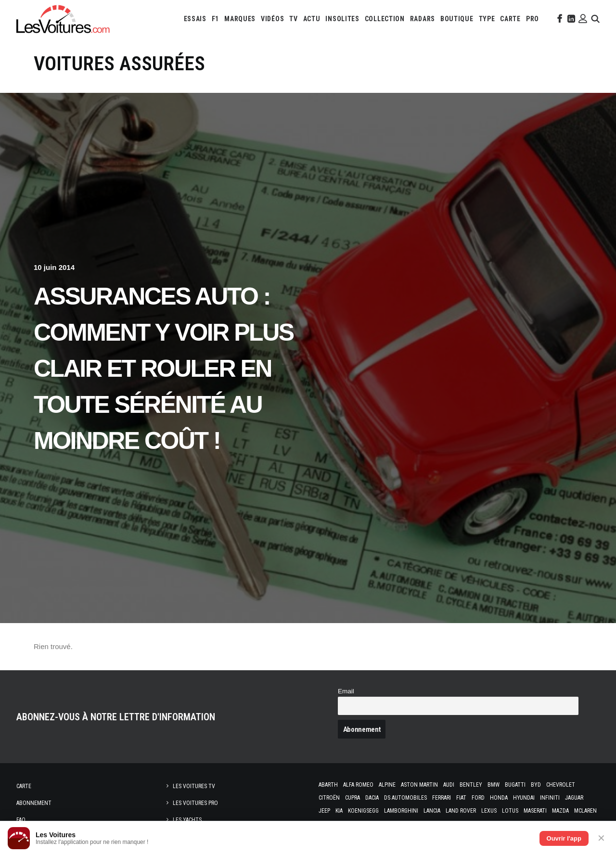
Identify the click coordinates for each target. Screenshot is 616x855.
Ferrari (442, 798)
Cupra (353, 798)
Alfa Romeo (358, 785)
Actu (312, 19)
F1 (215, 19)
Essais (195, 19)
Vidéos (272, 19)
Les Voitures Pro (195, 803)
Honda (499, 798)
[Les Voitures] (63, 19)
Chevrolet (561, 785)
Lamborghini (401, 811)
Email (346, 691)
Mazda (560, 811)
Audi (449, 785)
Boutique (457, 19)
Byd (536, 785)
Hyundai (524, 798)
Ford (478, 798)
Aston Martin (419, 785)
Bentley (471, 785)
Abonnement (34, 803)
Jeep (324, 811)
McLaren (585, 811)
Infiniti (550, 798)
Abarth (328, 785)
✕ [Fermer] (601, 838)
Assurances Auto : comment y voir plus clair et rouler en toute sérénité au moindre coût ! (164, 369)
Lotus (510, 811)
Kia (339, 811)
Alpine (387, 785)
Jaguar (574, 798)
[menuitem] (195, 19)
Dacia (372, 798)
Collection (385, 19)
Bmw (494, 785)
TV (293, 19)
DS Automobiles (405, 798)
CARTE (510, 19)
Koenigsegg (363, 811)
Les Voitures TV (194, 786)
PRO (533, 19)
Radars (423, 19)
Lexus (489, 811)
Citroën (329, 798)
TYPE (487, 19)
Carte (24, 786)
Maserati (535, 811)
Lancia (432, 811)
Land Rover (461, 811)
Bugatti (515, 785)
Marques (240, 19)
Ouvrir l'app (564, 838)
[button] (559, 19)
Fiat (461, 798)
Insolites (342, 19)
